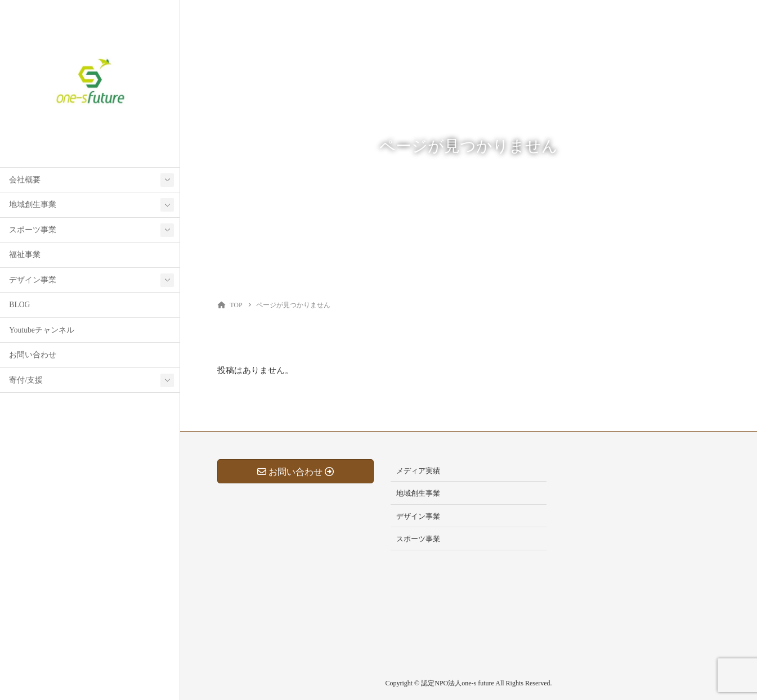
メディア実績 (418, 471)
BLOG (19, 305)
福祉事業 (25, 255)
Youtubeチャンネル (41, 330)
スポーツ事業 (33, 230)
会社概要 (25, 180)
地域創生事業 (33, 205)
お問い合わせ (33, 355)
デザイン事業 (33, 280)
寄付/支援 (26, 380)
